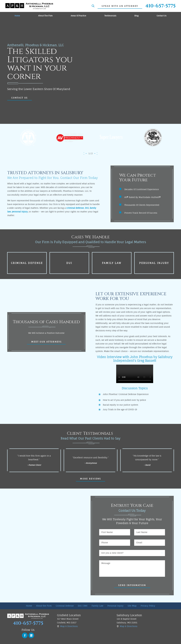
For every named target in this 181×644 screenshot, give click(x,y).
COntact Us (20, 98)
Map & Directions (69, 626)
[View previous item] (85, 153)
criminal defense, (75, 208)
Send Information (132, 585)
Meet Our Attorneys (46, 342)
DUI (87, 208)
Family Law (97, 606)
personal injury (20, 212)
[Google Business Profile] (31, 635)
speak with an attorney (120, 6)
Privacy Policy (148, 606)
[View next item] (96, 153)
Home (29, 606)
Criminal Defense (65, 606)
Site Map (132, 606)
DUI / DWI (83, 606)
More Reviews (90, 479)
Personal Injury (115, 606)
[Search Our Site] (93, 6)
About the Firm (44, 606)
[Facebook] (25, 635)
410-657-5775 (160, 6)
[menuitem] (17, 16)
